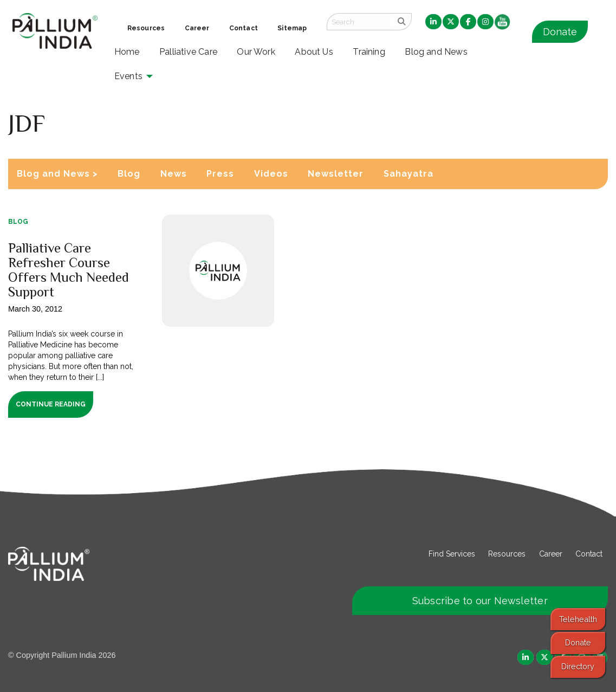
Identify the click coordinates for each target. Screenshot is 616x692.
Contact (589, 554)
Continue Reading (51, 404)
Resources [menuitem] (146, 28)
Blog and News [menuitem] (436, 52)
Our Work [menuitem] (256, 52)
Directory (578, 666)
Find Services (452, 554)
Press (220, 174)
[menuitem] (433, 22)
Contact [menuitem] (244, 28)
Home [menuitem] (127, 52)
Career (551, 554)
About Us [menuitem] (314, 52)
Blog (129, 174)
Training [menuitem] (369, 52)
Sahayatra (408, 174)
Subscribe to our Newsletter (480, 601)
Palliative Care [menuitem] (188, 52)
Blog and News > (57, 174)
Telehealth (578, 619)
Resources (507, 554)
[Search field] (359, 22)
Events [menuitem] (128, 76)
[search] (402, 22)
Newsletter (336, 174)
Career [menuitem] (197, 28)
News (174, 174)
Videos (271, 174)
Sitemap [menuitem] (292, 28)
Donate (560, 32)
